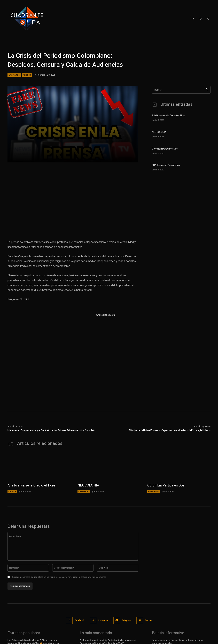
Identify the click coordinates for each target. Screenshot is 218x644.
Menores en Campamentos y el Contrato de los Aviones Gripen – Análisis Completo (51, 430)
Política (27, 75)
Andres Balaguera (105, 315)
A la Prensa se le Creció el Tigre (169, 116)
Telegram (127, 620)
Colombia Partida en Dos (165, 149)
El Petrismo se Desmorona (166, 165)
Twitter (149, 620)
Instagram (103, 620)
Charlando (14, 75)
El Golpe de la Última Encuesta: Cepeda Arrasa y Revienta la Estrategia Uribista (170, 430)
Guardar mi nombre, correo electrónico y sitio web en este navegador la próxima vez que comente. (59, 577)
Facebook (80, 620)
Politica (12, 491)
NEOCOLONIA (159, 132)
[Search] (207, 90)
